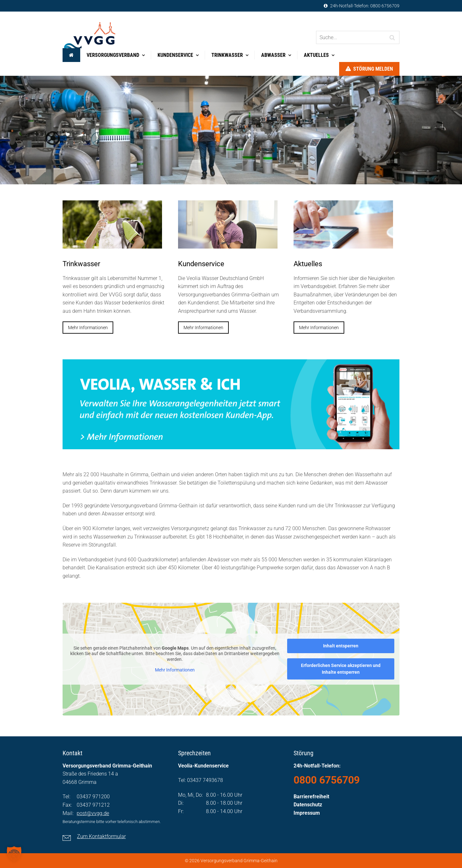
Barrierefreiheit (311, 797)
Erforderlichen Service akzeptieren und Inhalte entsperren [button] (341, 669)
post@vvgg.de (93, 813)
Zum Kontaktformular (101, 836)
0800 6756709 (385, 6)
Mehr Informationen (88, 328)
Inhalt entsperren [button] (341, 646)
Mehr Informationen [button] (175, 670)
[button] (14, 854)
